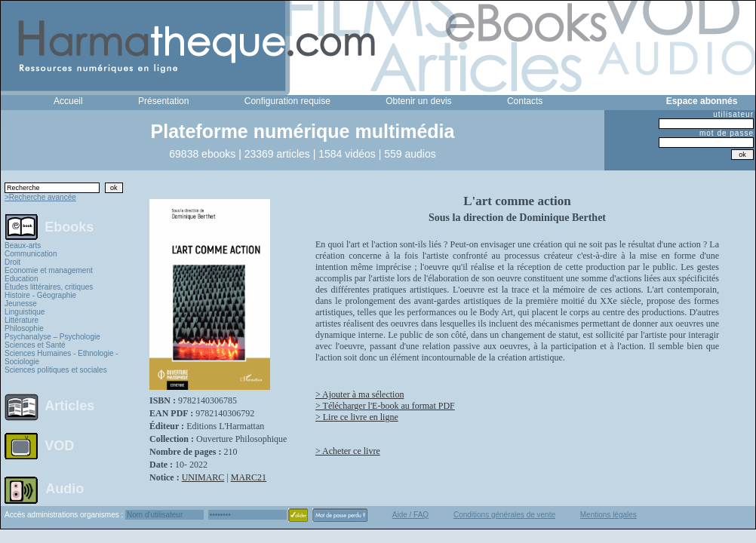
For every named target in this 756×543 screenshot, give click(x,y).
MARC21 (249, 477)
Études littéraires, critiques (49, 287)
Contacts (525, 101)
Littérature (22, 320)
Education (21, 279)
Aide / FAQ (410, 515)
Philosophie (24, 328)
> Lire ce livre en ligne (357, 417)
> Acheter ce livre (348, 451)
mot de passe (727, 133)
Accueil (68, 101)
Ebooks (69, 226)
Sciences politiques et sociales (56, 370)
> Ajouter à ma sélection (360, 394)
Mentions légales (608, 515)
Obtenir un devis (418, 101)
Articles (69, 406)
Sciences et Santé (35, 345)
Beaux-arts (23, 245)
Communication (31, 254)
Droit (12, 262)
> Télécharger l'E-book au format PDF (385, 406)
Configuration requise (287, 101)
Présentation (163, 101)
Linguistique (25, 312)
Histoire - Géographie (40, 295)
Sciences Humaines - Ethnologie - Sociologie (61, 357)
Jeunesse (21, 304)
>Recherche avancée (40, 197)
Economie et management (49, 270)
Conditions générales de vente (504, 515)
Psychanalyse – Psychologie (52, 337)
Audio (65, 488)
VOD (59, 446)
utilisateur (733, 114)
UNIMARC (203, 477)
